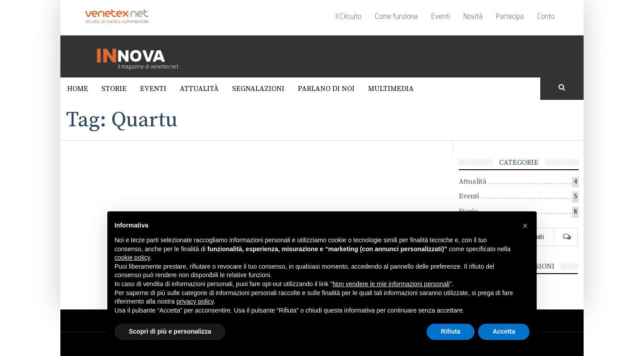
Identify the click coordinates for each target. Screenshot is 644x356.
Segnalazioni (258, 89)
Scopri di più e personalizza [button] (170, 331)
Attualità (199, 89)
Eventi (441, 17)
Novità (473, 17)
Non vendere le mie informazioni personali (391, 284)
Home (78, 89)
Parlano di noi (326, 89)
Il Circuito (348, 17)
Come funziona (396, 17)
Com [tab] (566, 236)
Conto (546, 17)
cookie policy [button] (132, 257)
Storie (114, 89)
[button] (525, 226)
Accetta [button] (504, 331)
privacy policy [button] (195, 301)
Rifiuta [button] (451, 331)
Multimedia (391, 89)
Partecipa (510, 17)
